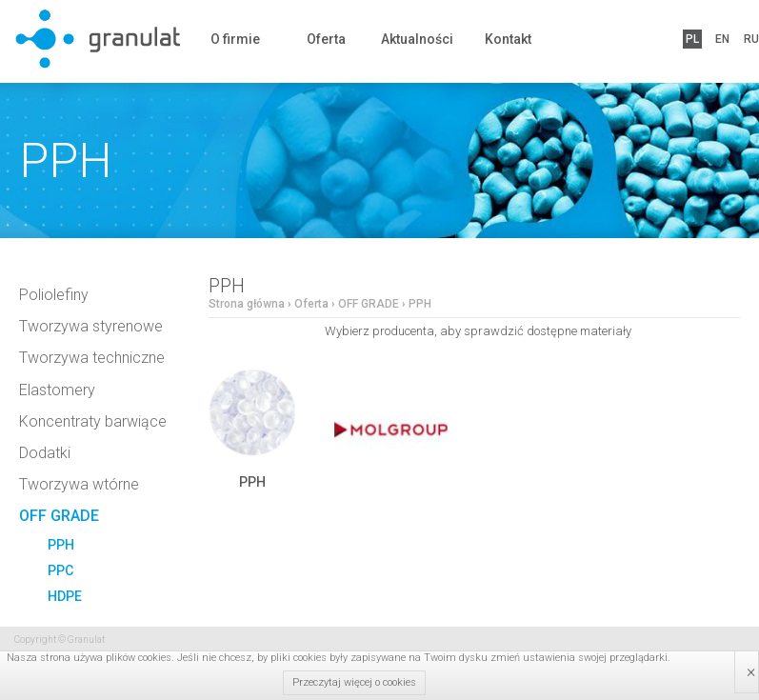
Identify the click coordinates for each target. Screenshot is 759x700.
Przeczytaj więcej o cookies (354, 682)
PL (692, 39)
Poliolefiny (54, 295)
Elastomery (57, 390)
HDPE (65, 596)
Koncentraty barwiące (93, 421)
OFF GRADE (59, 516)
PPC (60, 570)
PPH (61, 545)
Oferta (326, 39)
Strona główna (247, 304)
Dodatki (45, 453)
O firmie (235, 39)
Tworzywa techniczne (92, 358)
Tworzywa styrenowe (91, 326)
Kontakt (508, 39)
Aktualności (417, 39)
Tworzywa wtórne (79, 484)
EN (722, 39)
